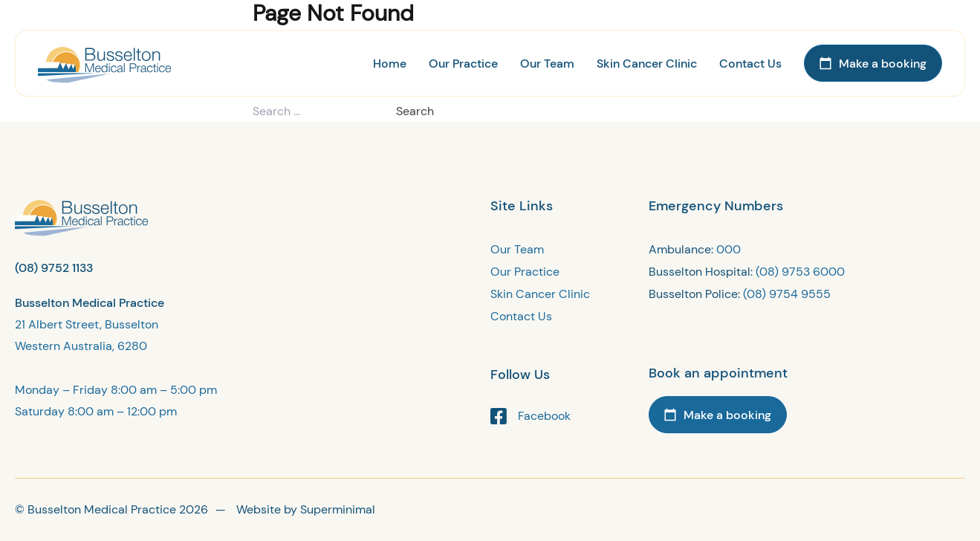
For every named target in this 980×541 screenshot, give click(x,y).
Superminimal (338, 509)
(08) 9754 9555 (787, 294)
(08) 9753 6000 (800, 272)
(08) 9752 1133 (54, 268)
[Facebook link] (569, 416)
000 (728, 249)
